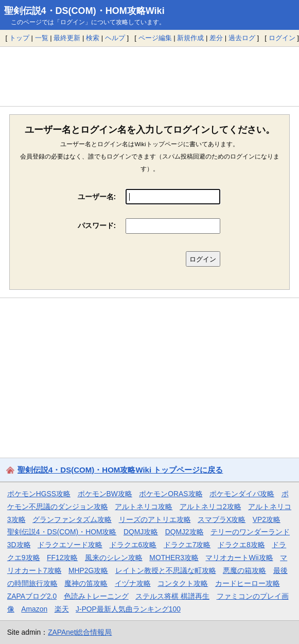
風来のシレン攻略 (114, 558)
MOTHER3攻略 (174, 558)
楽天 (62, 609)
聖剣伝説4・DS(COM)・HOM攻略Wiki (84, 11)
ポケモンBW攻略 (105, 494)
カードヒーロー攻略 (248, 583)
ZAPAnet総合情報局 (80, 632)
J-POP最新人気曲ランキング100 (128, 609)
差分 (216, 38)
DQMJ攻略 (141, 532)
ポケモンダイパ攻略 (242, 494)
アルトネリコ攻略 (144, 507)
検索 (93, 38)
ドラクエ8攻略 (241, 545)
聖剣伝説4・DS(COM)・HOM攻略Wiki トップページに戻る (120, 470)
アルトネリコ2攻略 (210, 507)
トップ (19, 38)
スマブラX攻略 (222, 519)
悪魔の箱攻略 (244, 570)
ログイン (282, 38)
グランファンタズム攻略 (72, 519)
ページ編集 (155, 38)
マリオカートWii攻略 (239, 558)
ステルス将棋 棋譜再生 (172, 596)
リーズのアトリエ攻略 (155, 519)
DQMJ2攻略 (184, 532)
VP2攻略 (267, 519)
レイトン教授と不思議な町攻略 (166, 570)
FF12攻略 (62, 558)
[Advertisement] (150, 76)
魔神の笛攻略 (86, 583)
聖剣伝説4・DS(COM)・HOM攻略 (62, 532)
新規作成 (190, 38)
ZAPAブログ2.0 (32, 596)
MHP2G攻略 (88, 570)
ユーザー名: (97, 197)
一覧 (42, 38)
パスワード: (97, 225)
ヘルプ (115, 38)
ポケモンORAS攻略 (171, 494)
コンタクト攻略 (183, 583)
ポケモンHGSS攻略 (39, 494)
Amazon (34, 609)
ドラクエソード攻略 (70, 545)
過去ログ (242, 38)
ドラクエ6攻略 (133, 545)
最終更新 (67, 38)
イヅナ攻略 (133, 583)
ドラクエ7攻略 (187, 545)
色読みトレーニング (96, 596)
